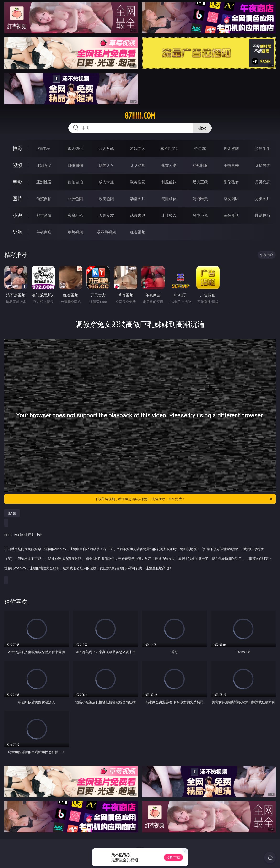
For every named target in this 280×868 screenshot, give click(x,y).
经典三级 (200, 182)
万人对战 (106, 148)
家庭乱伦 (75, 215)
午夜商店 (44, 232)
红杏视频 (138, 232)
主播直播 (231, 165)
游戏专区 (138, 148)
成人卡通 (106, 182)
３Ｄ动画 (138, 165)
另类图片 (263, 199)
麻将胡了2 (169, 148)
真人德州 (75, 148)
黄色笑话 (231, 215)
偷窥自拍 (44, 199)
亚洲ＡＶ (44, 165)
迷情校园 (169, 215)
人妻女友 (106, 215)
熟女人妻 (169, 165)
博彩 (17, 148)
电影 (17, 182)
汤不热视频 (106, 232)
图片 (17, 198)
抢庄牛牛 (263, 148)
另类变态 (263, 182)
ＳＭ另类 (263, 165)
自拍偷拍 (75, 165)
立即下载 (173, 857)
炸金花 (200, 148)
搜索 (202, 128)
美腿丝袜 (169, 199)
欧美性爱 (138, 182)
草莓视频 (75, 232)
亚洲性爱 (44, 182)
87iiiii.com (140, 116)
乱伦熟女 (231, 182)
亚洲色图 (75, 199)
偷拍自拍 (75, 182)
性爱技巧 (263, 215)
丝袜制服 (200, 165)
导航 (17, 232)
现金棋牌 (231, 148)
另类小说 (200, 215)
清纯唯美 (200, 199)
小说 (17, 215)
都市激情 (44, 215)
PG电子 (44, 148)
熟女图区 (231, 199)
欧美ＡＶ (106, 165)
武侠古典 (138, 215)
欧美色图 (106, 199)
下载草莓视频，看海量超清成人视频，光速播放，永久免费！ (184, 499)
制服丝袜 (169, 182)
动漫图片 (138, 199)
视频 (17, 165)
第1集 (12, 513)
